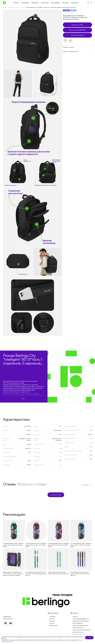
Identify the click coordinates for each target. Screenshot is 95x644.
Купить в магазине (77, 35)
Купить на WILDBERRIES (77, 30)
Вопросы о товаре (32, 484)
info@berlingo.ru (7, 617)
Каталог (5, 7)
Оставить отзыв (56, 495)
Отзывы (9, 484)
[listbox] (87, 485)
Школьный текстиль (14, 7)
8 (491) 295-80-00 (8, 619)
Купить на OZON (77, 25)
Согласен (89, 638)
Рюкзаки (23, 7)
